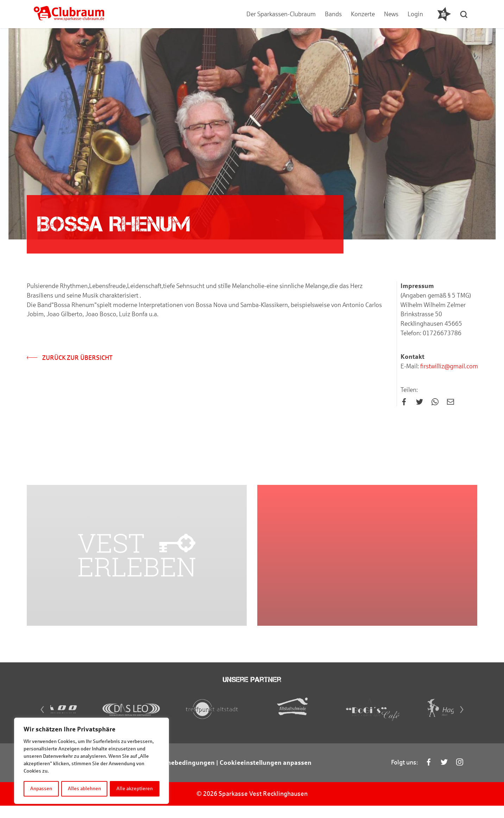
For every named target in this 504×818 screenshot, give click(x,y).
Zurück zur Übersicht (70, 358)
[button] (465, 14)
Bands (333, 14)
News (391, 14)
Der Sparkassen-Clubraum (281, 14)
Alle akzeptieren (135, 789)
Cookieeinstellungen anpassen (266, 775)
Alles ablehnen (84, 789)
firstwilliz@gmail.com (448, 367)
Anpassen (41, 789)
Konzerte (363, 14)
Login (415, 14)
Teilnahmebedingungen (179, 775)
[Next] (464, 722)
